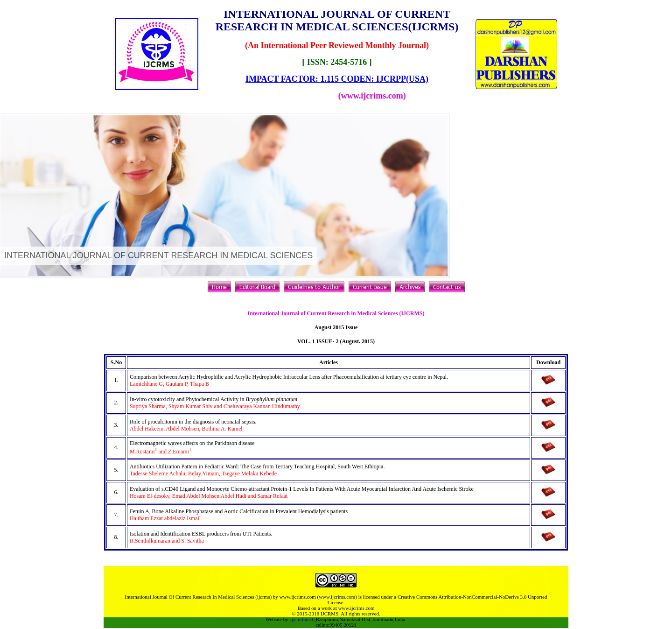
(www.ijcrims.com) (337, 597)
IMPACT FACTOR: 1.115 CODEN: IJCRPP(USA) (337, 79)
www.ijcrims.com (356, 608)
